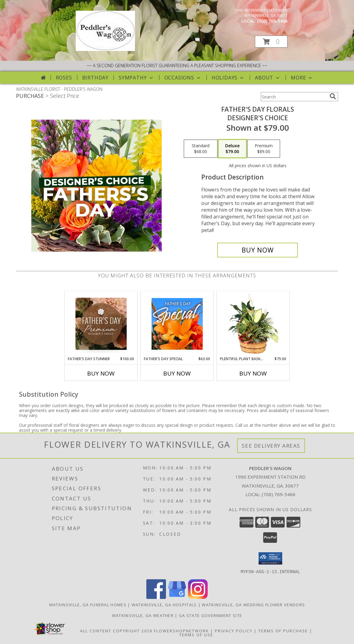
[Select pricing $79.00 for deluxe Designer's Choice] (232, 149)
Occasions (183, 78)
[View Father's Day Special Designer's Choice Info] (177, 324)
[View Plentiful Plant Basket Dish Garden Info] (253, 324)
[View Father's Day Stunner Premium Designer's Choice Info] (101, 324)
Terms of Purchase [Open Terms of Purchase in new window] (283, 631)
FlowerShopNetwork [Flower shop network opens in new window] (181, 631)
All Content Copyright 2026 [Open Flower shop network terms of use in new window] (116, 631)
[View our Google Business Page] (177, 597)
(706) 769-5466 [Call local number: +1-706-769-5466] (272, 21)
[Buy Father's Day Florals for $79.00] (258, 250)
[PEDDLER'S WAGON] (105, 49)
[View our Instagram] (198, 597)
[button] (271, 42)
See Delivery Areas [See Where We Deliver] (271, 446)
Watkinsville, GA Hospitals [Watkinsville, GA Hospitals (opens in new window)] (164, 604)
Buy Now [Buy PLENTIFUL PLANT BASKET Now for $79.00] (253, 373)
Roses (64, 78)
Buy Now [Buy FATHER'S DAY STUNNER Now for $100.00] (101, 373)
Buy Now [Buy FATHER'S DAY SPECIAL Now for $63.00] (177, 373)
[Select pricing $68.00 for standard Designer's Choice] (201, 149)
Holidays (228, 78)
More (302, 78)
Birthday (95, 78)
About (268, 78)
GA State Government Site (210, 615)
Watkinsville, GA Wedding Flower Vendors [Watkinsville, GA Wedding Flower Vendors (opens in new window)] (253, 604)
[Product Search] (294, 97)
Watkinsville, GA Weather (143, 615)
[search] (333, 96)
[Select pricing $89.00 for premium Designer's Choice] (264, 149)
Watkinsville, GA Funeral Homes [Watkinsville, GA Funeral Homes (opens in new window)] (88, 604)
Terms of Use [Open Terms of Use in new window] (196, 634)
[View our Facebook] (156, 597)
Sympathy (136, 78)
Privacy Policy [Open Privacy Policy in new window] (234, 631)
